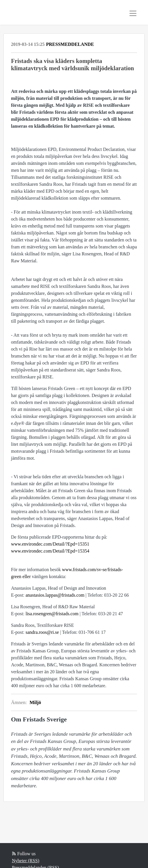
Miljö (35, 702)
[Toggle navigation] (133, 13)
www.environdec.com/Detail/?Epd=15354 (50, 551)
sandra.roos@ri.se (42, 632)
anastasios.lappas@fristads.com (55, 595)
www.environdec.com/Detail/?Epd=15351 (50, 544)
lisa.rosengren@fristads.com (52, 614)
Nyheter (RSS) (26, 861)
